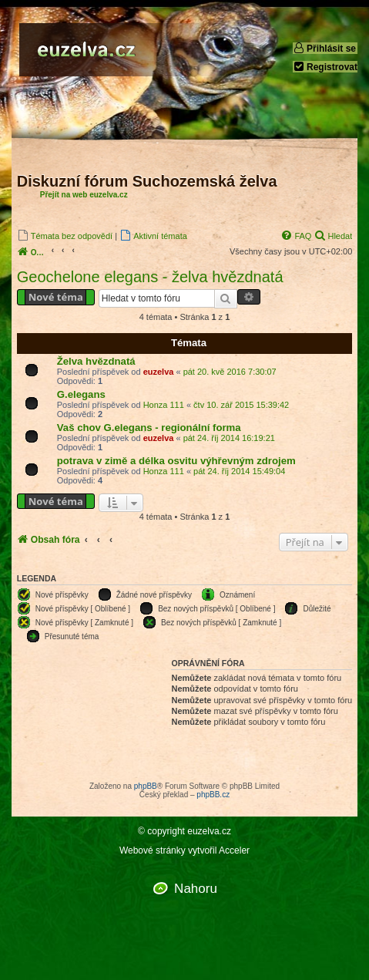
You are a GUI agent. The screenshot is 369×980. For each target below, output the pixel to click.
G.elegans (81, 394)
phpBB (146, 786)
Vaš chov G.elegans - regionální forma (149, 428)
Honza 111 (164, 405)
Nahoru (196, 889)
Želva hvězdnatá (96, 361)
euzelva (159, 372)
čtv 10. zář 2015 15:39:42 (241, 405)
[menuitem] (65, 236)
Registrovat (325, 67)
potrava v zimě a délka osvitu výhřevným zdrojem (176, 461)
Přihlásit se (324, 48)
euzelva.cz (209, 832)
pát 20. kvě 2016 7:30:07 (230, 372)
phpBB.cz (213, 795)
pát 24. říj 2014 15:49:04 (239, 471)
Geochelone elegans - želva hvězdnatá (150, 277)
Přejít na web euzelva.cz (84, 195)
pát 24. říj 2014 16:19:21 (229, 438)
